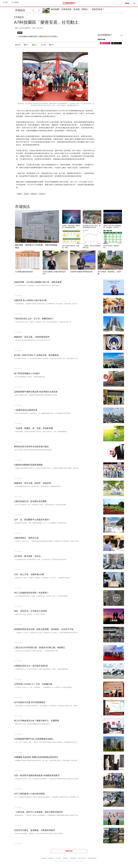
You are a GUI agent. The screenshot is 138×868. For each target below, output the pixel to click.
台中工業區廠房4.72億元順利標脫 (29, 793)
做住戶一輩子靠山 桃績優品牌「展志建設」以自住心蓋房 (112, 227)
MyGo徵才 (58, 858)
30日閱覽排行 (105, 36)
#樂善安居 (34, 193)
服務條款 (66, 858)
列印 (51, 46)
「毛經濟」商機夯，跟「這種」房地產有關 (33, 427)
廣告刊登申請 (82, 858)
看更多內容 (69, 850)
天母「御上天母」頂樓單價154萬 (29, 574)
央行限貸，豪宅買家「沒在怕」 (28, 555)
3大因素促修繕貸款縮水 (24, 271)
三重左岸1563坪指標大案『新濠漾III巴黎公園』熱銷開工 (40, 647)
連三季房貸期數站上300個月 (27, 373)
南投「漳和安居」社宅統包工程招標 (30, 610)
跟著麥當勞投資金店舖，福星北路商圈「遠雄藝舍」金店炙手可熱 (44, 628)
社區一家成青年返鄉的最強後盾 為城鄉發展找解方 (37, 775)
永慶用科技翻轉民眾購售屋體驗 (28, 464)
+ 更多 (121, 37)
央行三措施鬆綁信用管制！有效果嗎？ (31, 592)
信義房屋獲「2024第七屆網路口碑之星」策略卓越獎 (38, 281)
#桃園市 (19, 193)
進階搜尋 (16, 3)
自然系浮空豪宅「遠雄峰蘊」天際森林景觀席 (34, 829)
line (34, 46)
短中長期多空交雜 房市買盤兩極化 (30, 702)
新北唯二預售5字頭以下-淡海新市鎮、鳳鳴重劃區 (36, 354)
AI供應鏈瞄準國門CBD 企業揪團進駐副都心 (34, 738)
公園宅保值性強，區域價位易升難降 (30, 501)
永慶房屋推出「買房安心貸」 (27, 537)
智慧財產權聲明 (92, 858)
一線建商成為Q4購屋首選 (26, 409)
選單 (7, 3)
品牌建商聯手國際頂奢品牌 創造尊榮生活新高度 (36, 391)
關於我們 (51, 858)
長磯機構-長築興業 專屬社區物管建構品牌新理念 (36, 756)
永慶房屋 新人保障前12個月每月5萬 (30, 300)
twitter (43, 46)
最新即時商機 (101, 41)
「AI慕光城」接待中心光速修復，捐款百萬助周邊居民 (39, 811)
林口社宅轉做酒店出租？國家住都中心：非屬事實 (37, 720)
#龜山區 (26, 193)
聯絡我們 (44, 858)
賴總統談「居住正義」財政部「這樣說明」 (33, 482)
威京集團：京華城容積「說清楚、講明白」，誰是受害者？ (77, 9)
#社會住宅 (42, 193)
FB (26, 46)
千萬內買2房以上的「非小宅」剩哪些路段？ (34, 318)
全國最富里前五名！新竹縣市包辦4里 (31, 665)
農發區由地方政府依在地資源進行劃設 (31, 446)
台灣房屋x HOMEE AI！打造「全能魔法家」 (34, 683)
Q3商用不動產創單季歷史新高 (81, 271)
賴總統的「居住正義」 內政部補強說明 (32, 336)
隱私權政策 (73, 858)
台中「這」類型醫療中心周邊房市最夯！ (32, 519)
